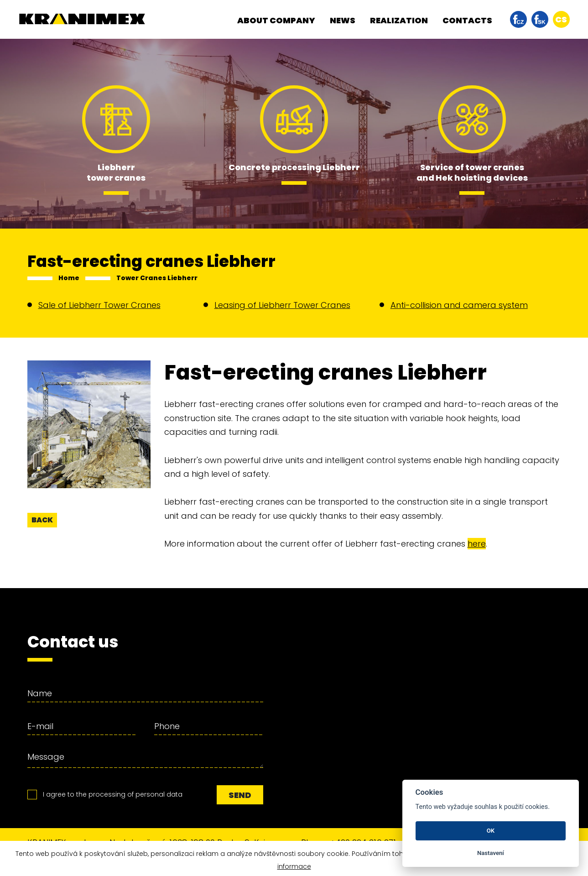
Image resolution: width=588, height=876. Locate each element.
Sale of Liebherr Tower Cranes (99, 305)
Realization (399, 20)
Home (69, 278)
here (477, 544)
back (42, 520)
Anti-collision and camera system (459, 305)
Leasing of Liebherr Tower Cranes (282, 305)
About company (276, 20)
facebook (518, 19)
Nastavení (491, 853)
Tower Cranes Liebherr (157, 278)
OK (491, 831)
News (343, 20)
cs (561, 19)
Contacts (467, 20)
